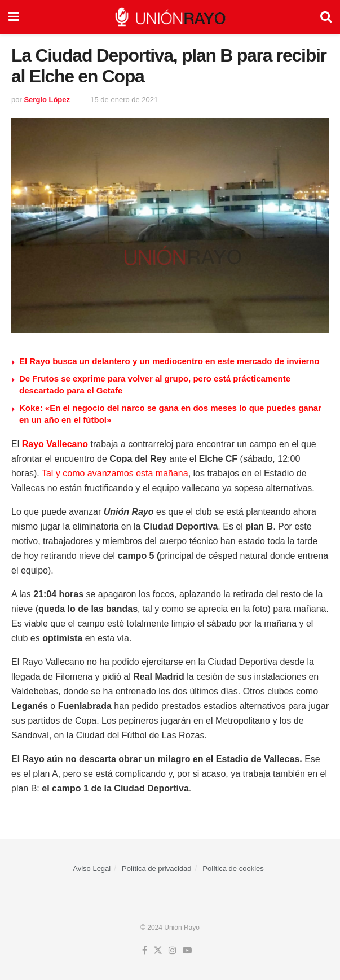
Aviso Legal (92, 869)
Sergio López (47, 100)
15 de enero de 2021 (124, 100)
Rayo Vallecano (55, 444)
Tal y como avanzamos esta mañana (115, 473)
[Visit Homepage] (170, 17)
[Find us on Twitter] (158, 951)
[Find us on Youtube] (187, 951)
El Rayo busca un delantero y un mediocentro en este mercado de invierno (169, 361)
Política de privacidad (157, 869)
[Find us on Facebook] (145, 951)
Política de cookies (233, 869)
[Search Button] (326, 17)
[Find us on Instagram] (173, 951)
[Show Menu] (14, 17)
